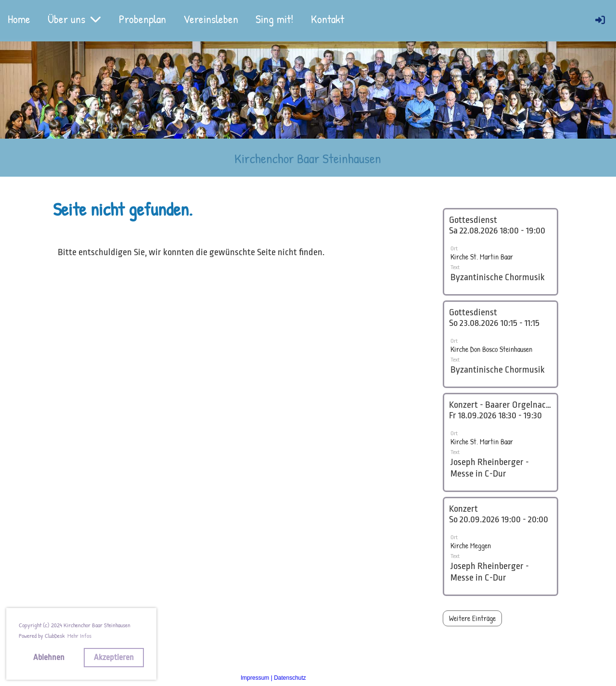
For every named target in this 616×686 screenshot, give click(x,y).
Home (19, 19)
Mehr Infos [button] (79, 635)
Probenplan (142, 19)
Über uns (75, 19)
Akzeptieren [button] (114, 657)
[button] (500, 252)
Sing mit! (275, 19)
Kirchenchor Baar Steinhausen (308, 158)
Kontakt (327, 19)
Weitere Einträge (472, 618)
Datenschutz (290, 678)
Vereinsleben (211, 19)
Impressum (255, 678)
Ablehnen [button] (49, 657)
